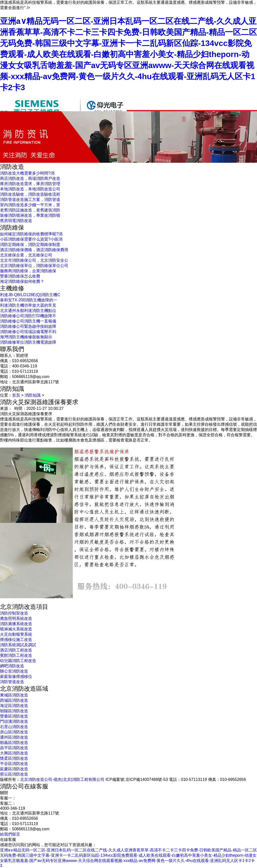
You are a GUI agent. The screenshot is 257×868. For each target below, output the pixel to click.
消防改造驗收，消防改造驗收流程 (30, 194)
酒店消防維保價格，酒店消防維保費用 (34, 250)
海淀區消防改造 (14, 706)
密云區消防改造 (14, 774)
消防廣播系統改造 (16, 624)
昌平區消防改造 (14, 748)
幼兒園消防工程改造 (18, 661)
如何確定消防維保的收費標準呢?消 (31, 234)
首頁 (16, 395)
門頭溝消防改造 (14, 721)
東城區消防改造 (14, 695)
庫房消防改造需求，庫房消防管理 (30, 184)
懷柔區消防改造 (14, 758)
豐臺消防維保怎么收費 (20, 276)
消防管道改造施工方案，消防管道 (30, 200)
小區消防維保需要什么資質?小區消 (31, 239)
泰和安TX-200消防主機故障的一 (29, 300)
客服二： (8, 803)
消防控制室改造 (14, 613)
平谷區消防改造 (14, 764)
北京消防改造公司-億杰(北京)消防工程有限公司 (62, 779)
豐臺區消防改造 (14, 716)
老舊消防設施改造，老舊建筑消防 (30, 210)
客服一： (8, 798)
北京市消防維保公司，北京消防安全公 (34, 260)
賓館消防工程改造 (16, 655)
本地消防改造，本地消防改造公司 (30, 189)
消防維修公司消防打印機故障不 (28, 316)
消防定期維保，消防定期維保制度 (30, 245)
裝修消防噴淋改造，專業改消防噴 (30, 215)
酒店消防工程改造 (16, 650)
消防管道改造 (12, 682)
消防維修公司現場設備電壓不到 (28, 332)
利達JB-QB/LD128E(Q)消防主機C (30, 295)
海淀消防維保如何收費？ (22, 281)
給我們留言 (10, 834)
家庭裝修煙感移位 (16, 676)
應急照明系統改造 (16, 618)
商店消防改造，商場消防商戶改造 (30, 178)
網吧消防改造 (12, 666)
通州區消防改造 (14, 737)
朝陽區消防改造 (14, 711)
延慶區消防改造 (14, 769)
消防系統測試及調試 (18, 645)
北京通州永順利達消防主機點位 (28, 311)
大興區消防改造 (14, 753)
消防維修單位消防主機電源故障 (28, 342)
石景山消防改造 (14, 727)
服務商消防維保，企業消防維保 (28, 271)
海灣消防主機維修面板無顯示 (26, 337)
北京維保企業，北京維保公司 (26, 255)
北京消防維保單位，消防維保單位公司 (34, 266)
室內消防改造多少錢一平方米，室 (30, 205)
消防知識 (33, 395)
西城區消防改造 (14, 700)
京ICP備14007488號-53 (147, 779)
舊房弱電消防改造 (16, 221)
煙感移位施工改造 (16, 640)
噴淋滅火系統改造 (16, 629)
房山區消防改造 (14, 732)
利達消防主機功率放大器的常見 (28, 305)
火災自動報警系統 (16, 634)
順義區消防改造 (14, 743)
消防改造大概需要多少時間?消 (27, 173)
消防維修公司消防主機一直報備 (28, 321)
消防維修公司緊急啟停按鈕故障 (28, 326)
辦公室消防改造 (14, 671)
